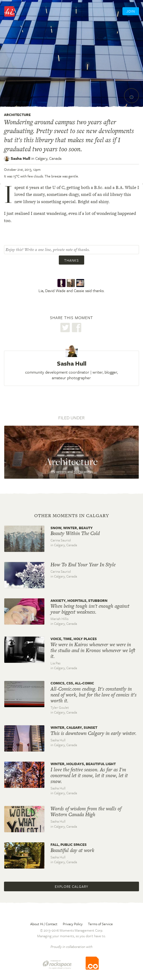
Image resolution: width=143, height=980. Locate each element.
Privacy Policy (73, 924)
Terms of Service (100, 924)
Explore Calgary (71, 886)
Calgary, (48, 158)
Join (131, 11)
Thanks (71, 260)
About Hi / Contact (44, 924)
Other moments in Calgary (72, 516)
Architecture (17, 115)
